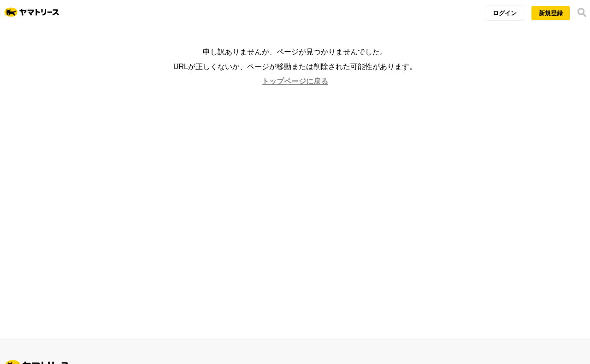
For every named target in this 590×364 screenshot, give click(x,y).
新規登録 (551, 13)
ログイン (505, 13)
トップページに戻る (295, 81)
